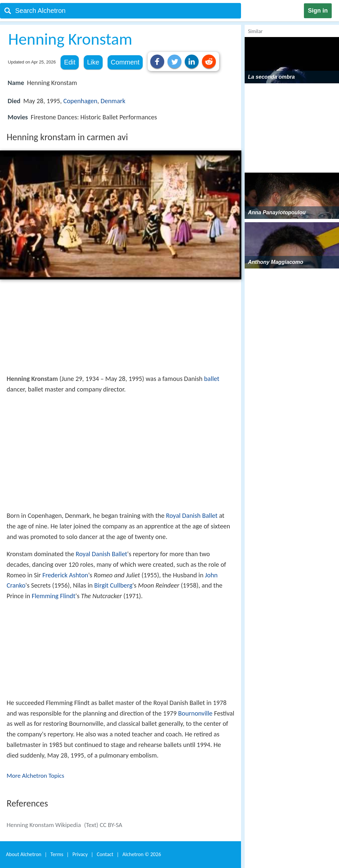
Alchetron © (142, 854)
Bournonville (195, 713)
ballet (212, 379)
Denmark (113, 101)
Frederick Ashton (65, 575)
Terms (57, 854)
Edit (70, 62)
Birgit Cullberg (113, 585)
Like (93, 62)
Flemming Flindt (54, 596)
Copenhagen (80, 101)
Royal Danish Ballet (192, 516)
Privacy (80, 854)
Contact (105, 854)
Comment (125, 62)
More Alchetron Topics (35, 776)
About (24, 854)
